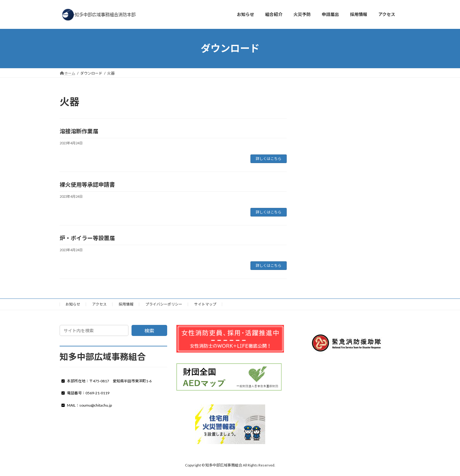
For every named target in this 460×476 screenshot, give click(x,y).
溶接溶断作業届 (79, 131)
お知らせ (73, 304)
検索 (149, 331)
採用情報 (126, 304)
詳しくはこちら (269, 159)
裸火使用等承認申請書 (87, 185)
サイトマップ (205, 304)
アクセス (99, 304)
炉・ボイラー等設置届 (87, 238)
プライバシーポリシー (164, 304)
